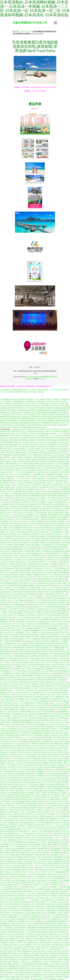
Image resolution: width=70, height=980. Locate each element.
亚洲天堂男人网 (15, 895)
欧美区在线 (40, 913)
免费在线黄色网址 (31, 654)
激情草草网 (11, 833)
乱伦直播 (58, 938)
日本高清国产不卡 (47, 697)
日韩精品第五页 (8, 945)
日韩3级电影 (20, 975)
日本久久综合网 (26, 923)
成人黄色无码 (5, 575)
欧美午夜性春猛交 (41, 827)
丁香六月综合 (26, 641)
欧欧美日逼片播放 (6, 519)
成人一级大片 (47, 722)
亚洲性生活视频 (28, 493)
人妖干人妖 (9, 750)
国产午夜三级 (39, 577)
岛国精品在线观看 (25, 600)
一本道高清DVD (44, 635)
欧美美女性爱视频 (39, 724)
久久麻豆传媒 (7, 848)
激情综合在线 (53, 645)
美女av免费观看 (8, 737)
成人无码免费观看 (30, 470)
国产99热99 (43, 895)
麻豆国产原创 (33, 746)
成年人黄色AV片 (11, 532)
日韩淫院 (62, 446)
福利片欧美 (57, 968)
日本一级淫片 (55, 741)
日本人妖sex (14, 818)
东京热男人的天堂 (27, 767)
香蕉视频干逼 (35, 673)
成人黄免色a (24, 739)
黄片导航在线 (60, 898)
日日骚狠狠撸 (52, 457)
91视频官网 (52, 444)
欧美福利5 (8, 665)
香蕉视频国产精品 (7, 605)
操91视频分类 (55, 630)
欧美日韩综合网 (15, 906)
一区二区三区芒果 (52, 489)
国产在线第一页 (10, 645)
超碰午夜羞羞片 (24, 611)
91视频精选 (35, 639)
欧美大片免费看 (37, 776)
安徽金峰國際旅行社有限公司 (30, 23)
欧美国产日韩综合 (38, 804)
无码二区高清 (36, 570)
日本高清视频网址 (7, 442)
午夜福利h (37, 868)
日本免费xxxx (42, 605)
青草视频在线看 (59, 784)
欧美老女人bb (63, 549)
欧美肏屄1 (61, 515)
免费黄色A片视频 (34, 585)
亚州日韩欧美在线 (63, 780)
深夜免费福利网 (23, 506)
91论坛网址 (12, 684)
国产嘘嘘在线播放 (22, 831)
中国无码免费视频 (33, 496)
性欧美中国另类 (45, 825)
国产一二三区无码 (18, 478)
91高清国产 (65, 782)
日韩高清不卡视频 (47, 930)
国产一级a (14, 744)
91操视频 (37, 675)
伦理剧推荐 (22, 876)
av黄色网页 (48, 943)
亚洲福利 (6, 637)
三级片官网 (26, 748)
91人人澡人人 (56, 825)
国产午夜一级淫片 (9, 791)
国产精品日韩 (22, 752)
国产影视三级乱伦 (62, 737)
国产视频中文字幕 (64, 602)
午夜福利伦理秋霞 (17, 647)
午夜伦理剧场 (52, 478)
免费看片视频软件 (26, 637)
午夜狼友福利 (28, 765)
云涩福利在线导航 (13, 438)
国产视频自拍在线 (40, 769)
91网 (10, 483)
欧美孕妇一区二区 (26, 874)
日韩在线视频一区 (56, 936)
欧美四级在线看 (59, 528)
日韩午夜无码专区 (35, 434)
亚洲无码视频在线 (26, 722)
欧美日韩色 (43, 917)
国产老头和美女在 (6, 868)
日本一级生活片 (6, 662)
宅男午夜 (29, 476)
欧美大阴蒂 (16, 665)
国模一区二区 (10, 846)
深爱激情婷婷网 (8, 827)
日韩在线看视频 (5, 583)
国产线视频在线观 (56, 579)
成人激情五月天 (11, 615)
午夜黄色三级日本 (14, 686)
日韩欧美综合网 (51, 951)
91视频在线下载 (48, 829)
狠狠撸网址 (32, 919)
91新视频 (41, 940)
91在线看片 (61, 979)
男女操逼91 (8, 654)
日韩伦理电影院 (21, 853)
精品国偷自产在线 (13, 568)
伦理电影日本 (19, 470)
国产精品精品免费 (51, 555)
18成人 (64, 620)
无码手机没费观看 (9, 709)
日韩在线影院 (52, 602)
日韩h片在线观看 (24, 955)
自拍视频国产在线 (35, 806)
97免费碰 (42, 519)
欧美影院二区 (22, 786)
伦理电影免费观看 (33, 511)
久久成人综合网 (30, 821)
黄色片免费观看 (31, 656)
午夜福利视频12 (54, 883)
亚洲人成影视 (7, 774)
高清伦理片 (28, 581)
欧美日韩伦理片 (31, 970)
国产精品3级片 (47, 658)
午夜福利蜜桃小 (5, 844)
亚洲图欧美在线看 (12, 718)
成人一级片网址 (18, 487)
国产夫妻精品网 (12, 635)
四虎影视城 (24, 902)
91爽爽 (55, 650)
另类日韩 (56, 626)
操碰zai (43, 463)
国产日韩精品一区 (60, 474)
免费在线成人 (20, 936)
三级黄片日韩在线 (20, 451)
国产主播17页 (19, 827)
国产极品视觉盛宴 (52, 547)
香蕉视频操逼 (17, 778)
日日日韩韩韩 (51, 750)
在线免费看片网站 (51, 679)
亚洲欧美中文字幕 (32, 855)
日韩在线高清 (27, 885)
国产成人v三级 (14, 739)
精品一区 (46, 513)
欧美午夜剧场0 (18, 457)
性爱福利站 (38, 643)
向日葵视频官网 (8, 470)
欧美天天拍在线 (41, 491)
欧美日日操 (52, 714)
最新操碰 (44, 517)
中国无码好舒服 (43, 684)
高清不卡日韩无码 (16, 893)
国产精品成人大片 (37, 607)
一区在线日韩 (37, 829)
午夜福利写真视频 (39, 818)
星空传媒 (17, 872)
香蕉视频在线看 (60, 607)
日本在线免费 (14, 637)
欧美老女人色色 (37, 943)
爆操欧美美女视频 (33, 825)
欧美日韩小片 (51, 739)
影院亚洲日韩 (36, 720)
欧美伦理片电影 (54, 466)
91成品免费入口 (27, 481)
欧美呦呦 (15, 429)
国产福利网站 (63, 547)
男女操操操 (4, 752)
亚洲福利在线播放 (7, 861)
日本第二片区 (45, 692)
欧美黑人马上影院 (60, 840)
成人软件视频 (42, 487)
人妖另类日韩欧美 (12, 660)
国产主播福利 (38, 874)
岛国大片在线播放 (8, 562)
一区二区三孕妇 (29, 737)
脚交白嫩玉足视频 (33, 545)
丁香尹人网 (60, 739)
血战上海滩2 (16, 923)
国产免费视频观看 (56, 744)
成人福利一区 (48, 968)
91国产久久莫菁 (42, 883)
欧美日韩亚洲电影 (25, 904)
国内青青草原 (64, 517)
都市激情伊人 (22, 930)
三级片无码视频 (63, 759)
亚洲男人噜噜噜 (45, 686)
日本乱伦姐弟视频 (18, 881)
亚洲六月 (3, 866)
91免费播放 (24, 438)
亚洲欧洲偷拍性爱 (25, 682)
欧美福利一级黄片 (63, 750)
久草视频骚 (56, 647)
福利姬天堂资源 (48, 840)
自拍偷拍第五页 (22, 919)
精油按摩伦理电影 (55, 536)
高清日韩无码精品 (9, 466)
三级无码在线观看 (18, 622)
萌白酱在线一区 (37, 900)
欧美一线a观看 (47, 530)
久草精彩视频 (17, 491)
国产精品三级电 (53, 707)
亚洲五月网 (34, 816)
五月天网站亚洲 (46, 617)
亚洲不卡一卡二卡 (51, 436)
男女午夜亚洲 (7, 656)
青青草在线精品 (51, 923)
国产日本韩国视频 (31, 684)
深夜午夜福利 (25, 977)
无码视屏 (40, 594)
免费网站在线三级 (59, 575)
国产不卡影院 (18, 483)
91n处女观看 (17, 947)
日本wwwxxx (60, 720)
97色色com (30, 709)
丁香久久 (58, 810)
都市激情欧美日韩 (63, 754)
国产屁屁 (26, 733)
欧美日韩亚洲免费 (25, 540)
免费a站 (40, 590)
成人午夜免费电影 (39, 583)
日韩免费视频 (15, 816)
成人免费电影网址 (52, 818)
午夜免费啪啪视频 (15, 793)
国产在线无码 (55, 513)
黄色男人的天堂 (58, 658)
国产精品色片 (22, 925)
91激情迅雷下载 (5, 915)
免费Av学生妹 (45, 543)
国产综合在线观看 (46, 511)
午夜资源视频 (57, 859)
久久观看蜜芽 (32, 786)
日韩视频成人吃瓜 (63, 521)
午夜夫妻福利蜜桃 (15, 530)
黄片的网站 (48, 975)
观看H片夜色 (20, 466)
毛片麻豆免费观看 (15, 528)
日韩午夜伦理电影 (29, 947)
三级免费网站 (11, 932)
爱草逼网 (41, 679)
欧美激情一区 (50, 737)
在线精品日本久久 (8, 671)
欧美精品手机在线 (63, 498)
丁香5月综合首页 (10, 857)
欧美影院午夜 (41, 951)
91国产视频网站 (13, 780)
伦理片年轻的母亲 (63, 694)
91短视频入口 (7, 581)
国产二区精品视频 (54, 917)
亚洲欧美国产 (17, 949)
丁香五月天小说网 (27, 665)
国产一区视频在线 (19, 459)
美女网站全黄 (45, 461)
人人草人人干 (58, 838)
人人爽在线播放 (63, 478)
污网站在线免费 (14, 902)
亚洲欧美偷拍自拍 (44, 791)
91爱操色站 (23, 573)
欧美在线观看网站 (59, 504)
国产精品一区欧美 (36, 754)
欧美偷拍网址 (27, 579)
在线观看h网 (20, 804)
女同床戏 (19, 957)
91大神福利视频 (23, 887)
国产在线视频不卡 (41, 478)
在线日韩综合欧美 (22, 594)
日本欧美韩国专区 (19, 928)
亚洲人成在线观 (15, 748)
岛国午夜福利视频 (39, 483)
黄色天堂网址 (41, 566)
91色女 (22, 429)
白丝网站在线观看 (25, 712)
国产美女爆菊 (35, 697)
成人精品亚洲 (12, 506)
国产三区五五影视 (13, 543)
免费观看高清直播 (50, 716)
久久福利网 (59, 624)
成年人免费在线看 (34, 573)
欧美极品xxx (19, 737)
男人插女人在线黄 (9, 855)
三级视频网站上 (21, 940)
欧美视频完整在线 (42, 821)
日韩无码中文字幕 (40, 915)
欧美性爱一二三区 (6, 459)
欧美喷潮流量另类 (9, 831)
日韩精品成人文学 (22, 562)
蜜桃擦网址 (8, 560)
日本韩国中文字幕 (27, 643)
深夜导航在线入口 (62, 767)
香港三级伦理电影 (44, 846)
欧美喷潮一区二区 (45, 902)
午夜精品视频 (49, 594)
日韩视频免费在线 (34, 930)
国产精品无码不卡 (26, 526)
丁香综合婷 (6, 643)
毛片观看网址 (36, 485)
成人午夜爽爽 (43, 564)
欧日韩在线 (52, 870)
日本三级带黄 (64, 626)
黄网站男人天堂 (49, 624)
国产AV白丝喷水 (63, 553)
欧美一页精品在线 (22, 962)
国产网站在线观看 (42, 763)
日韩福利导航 (47, 485)
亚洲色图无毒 (44, 836)
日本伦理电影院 (52, 596)
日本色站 (61, 679)
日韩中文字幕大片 (58, 874)
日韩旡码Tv (48, 665)
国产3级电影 (62, 596)
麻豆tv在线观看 (47, 474)
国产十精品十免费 (25, 943)
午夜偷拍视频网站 (61, 712)
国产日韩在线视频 (45, 438)
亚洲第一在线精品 (46, 908)
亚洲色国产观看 (37, 789)
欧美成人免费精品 (63, 701)
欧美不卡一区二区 (9, 474)
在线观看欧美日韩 (63, 827)
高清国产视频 (65, 887)
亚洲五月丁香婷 (38, 476)
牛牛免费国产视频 (48, 712)
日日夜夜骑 (11, 585)
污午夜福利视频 (31, 729)
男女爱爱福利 (5, 744)
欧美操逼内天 (26, 692)
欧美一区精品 (34, 558)
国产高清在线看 (59, 908)
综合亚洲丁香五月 (28, 528)
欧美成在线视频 (5, 549)
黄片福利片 (60, 577)
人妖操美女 (8, 487)
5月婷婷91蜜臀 (55, 964)
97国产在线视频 (53, 654)
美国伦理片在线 (62, 526)
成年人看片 (66, 859)
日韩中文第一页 (46, 955)
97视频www (40, 810)
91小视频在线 (31, 489)
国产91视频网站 (39, 609)
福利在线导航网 (55, 782)
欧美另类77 (58, 632)
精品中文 (46, 799)
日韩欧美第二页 (56, 660)
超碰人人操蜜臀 (25, 551)
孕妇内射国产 (30, 442)
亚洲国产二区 (29, 478)
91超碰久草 (17, 938)
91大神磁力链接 (23, 960)
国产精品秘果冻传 (35, 960)
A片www (60, 870)
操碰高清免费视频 (19, 455)
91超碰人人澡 (10, 594)
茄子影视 (3, 555)
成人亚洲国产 (5, 639)
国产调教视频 (28, 483)
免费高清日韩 (34, 438)
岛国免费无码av (41, 771)
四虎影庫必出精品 (19, 536)
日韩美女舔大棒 (52, 759)
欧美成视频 (65, 690)
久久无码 (27, 639)
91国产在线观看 (60, 812)
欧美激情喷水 (16, 502)
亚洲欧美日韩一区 (12, 434)
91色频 (15, 449)
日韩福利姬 (29, 498)
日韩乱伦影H (38, 481)
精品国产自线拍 (48, 932)
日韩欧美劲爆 (42, 707)
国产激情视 (4, 483)
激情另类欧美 (51, 583)
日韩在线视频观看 (30, 842)
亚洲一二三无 (13, 690)
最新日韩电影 (12, 746)
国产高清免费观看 (6, 455)
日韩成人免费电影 (42, 947)
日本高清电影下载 (61, 727)
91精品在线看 (12, 930)
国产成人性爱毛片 (28, 598)
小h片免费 (65, 962)
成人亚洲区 (41, 500)
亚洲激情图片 (25, 543)
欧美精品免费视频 (22, 585)
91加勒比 (41, 429)
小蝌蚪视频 (23, 741)
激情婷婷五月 (30, 774)
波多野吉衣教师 (18, 581)
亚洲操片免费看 (18, 654)
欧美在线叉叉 (53, 446)
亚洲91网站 (16, 431)
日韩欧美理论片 (5, 694)
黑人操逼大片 (41, 489)
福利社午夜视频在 (57, 791)
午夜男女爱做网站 (60, 568)
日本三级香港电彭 (7, 496)
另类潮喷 (36, 885)
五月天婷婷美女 (34, 502)
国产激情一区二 (24, 707)
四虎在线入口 (23, 449)
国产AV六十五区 (45, 615)
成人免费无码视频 (16, 592)
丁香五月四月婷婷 (49, 972)
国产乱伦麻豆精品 (39, 472)
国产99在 (25, 895)
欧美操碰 (52, 806)
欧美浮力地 (31, 951)
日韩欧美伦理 (26, 453)
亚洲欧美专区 (44, 801)
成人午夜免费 (60, 560)
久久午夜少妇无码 (48, 570)
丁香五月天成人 (37, 945)
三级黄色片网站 (12, 611)
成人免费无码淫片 (13, 609)
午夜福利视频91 (53, 517)
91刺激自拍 (13, 752)
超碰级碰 (62, 786)
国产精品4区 (14, 575)
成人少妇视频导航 (23, 534)
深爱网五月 (4, 720)
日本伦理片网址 (55, 453)
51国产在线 (17, 481)
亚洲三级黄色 (23, 635)
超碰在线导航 (22, 761)
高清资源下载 (51, 581)
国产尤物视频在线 (32, 504)
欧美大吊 (26, 806)
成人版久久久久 (60, 540)
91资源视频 (35, 692)
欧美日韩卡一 (7, 515)
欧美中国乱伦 (33, 444)
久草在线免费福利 (26, 617)
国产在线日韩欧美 (13, 436)
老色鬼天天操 (57, 735)
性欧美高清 (16, 688)
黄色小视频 (49, 838)
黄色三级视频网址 (6, 964)
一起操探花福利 (63, 628)
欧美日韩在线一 (60, 594)
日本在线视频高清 (26, 472)
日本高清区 (65, 453)
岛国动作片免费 (50, 767)
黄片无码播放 (16, 453)
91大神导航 (27, 776)
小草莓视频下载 (12, 966)
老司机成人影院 (30, 881)
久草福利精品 (39, 598)
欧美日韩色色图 (47, 585)
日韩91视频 (8, 938)
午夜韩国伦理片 (5, 923)
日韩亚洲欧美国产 (50, 977)
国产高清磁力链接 (44, 729)
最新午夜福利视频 (35, 671)
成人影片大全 (16, 643)
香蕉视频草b (59, 857)
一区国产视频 (65, 543)
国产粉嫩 (4, 686)
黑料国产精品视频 (36, 560)
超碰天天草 (55, 866)
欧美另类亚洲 (32, 605)
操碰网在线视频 (16, 829)
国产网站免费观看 (6, 481)
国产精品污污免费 (59, 975)
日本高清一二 (51, 483)
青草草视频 (36, 660)
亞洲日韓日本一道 (38, 547)
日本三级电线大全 (29, 613)
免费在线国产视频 (39, 759)
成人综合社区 (32, 889)
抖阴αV (13, 699)
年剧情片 (34, 707)
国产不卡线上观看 (38, 838)
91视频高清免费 (32, 564)
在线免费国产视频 (19, 679)
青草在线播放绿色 (58, 776)
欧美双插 (41, 656)
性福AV (34, 592)
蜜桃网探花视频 (17, 549)
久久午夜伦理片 (45, 885)
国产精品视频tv (11, 620)
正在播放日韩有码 (58, 485)
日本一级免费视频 (17, 632)
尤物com (16, 617)
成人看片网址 (12, 754)
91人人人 (46, 806)
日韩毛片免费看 (12, 900)
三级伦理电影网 (57, 889)
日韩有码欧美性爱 (51, 553)
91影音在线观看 (27, 530)
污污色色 (52, 801)
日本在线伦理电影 (64, 555)
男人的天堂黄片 (14, 602)
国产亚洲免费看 (33, 917)
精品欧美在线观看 (30, 487)
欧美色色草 (57, 585)
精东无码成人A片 (47, 673)
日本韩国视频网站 (41, 714)
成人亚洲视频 (55, 848)
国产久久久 (24, 431)
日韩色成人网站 (18, 515)
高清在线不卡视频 (20, 564)
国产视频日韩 (35, 955)
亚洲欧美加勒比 (36, 588)
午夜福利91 (36, 453)
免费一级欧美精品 (7, 451)
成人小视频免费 (42, 515)
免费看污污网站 (10, 853)
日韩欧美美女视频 (26, 675)
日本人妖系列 (36, 641)
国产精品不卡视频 (26, 694)
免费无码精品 (21, 504)
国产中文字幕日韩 (6, 703)
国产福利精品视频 (47, 831)
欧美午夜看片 (28, 814)
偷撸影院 (24, 883)
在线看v (28, 975)
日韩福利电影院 (48, 960)
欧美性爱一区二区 (54, 771)
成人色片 (22, 729)
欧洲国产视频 (52, 493)
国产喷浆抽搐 (63, 718)
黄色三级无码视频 (38, 904)
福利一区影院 (20, 705)
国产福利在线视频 (17, 639)
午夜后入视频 (19, 972)
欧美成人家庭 (13, 707)
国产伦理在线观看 (36, 735)
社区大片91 (18, 579)
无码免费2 (25, 502)
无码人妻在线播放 (40, 934)
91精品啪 (57, 769)
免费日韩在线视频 (42, 613)
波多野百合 (8, 626)
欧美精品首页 (51, 526)
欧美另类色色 (13, 953)
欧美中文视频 (50, 540)
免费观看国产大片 (42, 774)
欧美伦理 (45, 652)
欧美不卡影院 (26, 669)
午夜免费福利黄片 (29, 703)
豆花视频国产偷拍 (62, 476)
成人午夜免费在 (12, 540)
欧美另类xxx (7, 898)
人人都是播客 (57, 861)
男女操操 (3, 761)
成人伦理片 (10, 970)
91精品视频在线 (30, 515)
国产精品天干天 (5, 769)
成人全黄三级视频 (7, 545)
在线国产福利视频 (41, 793)
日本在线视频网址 (60, 598)
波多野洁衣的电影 (32, 836)
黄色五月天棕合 (50, 609)
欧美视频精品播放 (18, 714)
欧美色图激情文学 (30, 833)
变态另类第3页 (37, 966)
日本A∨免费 (23, 463)
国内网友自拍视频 (40, 457)
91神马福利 (43, 444)
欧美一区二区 (13, 600)
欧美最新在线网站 (59, 511)
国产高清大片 (33, 620)
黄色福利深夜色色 (35, 812)
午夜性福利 (62, 617)
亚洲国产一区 (41, 739)
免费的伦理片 (25, 735)
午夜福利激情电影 (35, 658)
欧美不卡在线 (16, 628)
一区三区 (19, 806)
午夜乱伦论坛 (19, 784)
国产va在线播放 (6, 607)
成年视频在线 (44, 532)
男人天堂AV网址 (30, 538)
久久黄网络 (7, 538)
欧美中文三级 (35, 908)
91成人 (58, 724)
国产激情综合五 (51, 459)
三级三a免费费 (8, 921)
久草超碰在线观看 (38, 938)
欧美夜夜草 (17, 697)
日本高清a (39, 624)
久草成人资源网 (58, 688)
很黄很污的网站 (56, 643)
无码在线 (23, 519)
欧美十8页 (54, 816)
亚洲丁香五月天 (23, 840)
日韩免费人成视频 (45, 637)
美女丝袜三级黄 (20, 810)
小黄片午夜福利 (20, 476)
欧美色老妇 (44, 446)
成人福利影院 (32, 846)
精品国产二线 (31, 863)
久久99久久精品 (19, 701)
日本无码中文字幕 (7, 701)
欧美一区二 (4, 712)
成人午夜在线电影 (23, 908)
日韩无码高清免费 (16, 577)
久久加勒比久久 (34, 831)
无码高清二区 (60, 949)
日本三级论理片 (33, 667)
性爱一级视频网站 (28, 628)
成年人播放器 (29, 714)
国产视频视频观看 (6, 697)
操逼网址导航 (7, 949)
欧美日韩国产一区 (7, 913)
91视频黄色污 (48, 733)
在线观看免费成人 (9, 821)
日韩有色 (9, 679)
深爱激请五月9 (25, 866)
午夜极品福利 (39, 910)
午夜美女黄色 (29, 795)
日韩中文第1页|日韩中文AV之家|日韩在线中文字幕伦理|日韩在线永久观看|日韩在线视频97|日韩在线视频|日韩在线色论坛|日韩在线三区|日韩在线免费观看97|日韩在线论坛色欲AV (35, 425)
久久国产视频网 (50, 913)
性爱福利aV (47, 735)
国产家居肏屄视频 (49, 906)
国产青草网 (24, 444)
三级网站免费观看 (39, 923)
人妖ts (44, 671)
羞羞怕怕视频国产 (20, 545)
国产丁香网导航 (32, 744)
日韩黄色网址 (29, 622)
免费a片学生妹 (32, 925)
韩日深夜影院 (15, 874)
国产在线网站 (10, 590)
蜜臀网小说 (41, 921)
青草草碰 (16, 797)
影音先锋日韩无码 (60, 673)
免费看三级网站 (32, 459)
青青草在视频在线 (58, 496)
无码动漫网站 (16, 669)
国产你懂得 (52, 701)
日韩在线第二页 (33, 615)
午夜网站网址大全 (53, 934)
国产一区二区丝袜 (38, 600)
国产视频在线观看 (46, 504)
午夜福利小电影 (45, 855)
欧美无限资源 (48, 590)
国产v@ (8, 566)
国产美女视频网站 (64, 881)
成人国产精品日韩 (13, 866)
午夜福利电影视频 (10, 968)
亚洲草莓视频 (41, 881)
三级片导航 (9, 825)
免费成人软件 (16, 485)
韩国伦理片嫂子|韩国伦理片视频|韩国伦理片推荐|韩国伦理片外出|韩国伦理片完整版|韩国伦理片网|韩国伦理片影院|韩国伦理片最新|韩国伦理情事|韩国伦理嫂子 (35, 416)
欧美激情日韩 (19, 795)
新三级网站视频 (62, 714)
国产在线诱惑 (44, 579)
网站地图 (41, 392)
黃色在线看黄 (33, 635)
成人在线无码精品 (52, 566)
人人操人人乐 (37, 891)
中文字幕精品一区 (54, 895)
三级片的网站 (52, 498)
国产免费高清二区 (26, 583)
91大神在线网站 (56, 431)
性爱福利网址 (29, 972)
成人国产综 (46, 641)
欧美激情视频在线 (32, 466)
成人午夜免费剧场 (54, 795)
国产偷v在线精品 (49, 481)
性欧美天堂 (56, 962)
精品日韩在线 (5, 895)
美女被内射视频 (31, 590)
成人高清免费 (44, 853)
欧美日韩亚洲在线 (9, 705)
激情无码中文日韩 (32, 705)
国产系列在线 (15, 523)
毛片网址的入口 (30, 513)
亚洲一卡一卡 (65, 883)
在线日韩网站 (54, 564)
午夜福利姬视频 (48, 966)
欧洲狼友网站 (38, 455)
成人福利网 (26, 630)
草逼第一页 (8, 493)
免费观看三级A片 (17, 765)
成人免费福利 (60, 900)
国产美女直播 (17, 662)
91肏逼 (52, 692)
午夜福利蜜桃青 (32, 928)
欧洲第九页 (31, 624)
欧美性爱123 (51, 671)
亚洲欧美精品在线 (38, 555)
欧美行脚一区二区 (9, 975)
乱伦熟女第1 (33, 718)
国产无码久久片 (58, 722)
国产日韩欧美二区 (25, 521)
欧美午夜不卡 (5, 818)
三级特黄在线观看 (7, 889)
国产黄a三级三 (61, 442)
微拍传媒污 (46, 434)
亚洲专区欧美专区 (9, 838)
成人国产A (8, 724)
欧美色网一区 (58, 797)
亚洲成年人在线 (57, 885)
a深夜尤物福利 (31, 936)
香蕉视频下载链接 (44, 848)
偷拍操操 (47, 889)
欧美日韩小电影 (26, 570)
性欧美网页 (22, 744)
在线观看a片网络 (45, 667)
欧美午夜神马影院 (26, 818)
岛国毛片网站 (32, 761)
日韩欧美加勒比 (41, 957)
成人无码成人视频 (30, 784)
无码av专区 (41, 919)
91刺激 (37, 647)
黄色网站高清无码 (62, 481)
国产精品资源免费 (18, 898)
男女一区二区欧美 (48, 949)
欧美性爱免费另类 (12, 731)
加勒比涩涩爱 (54, 836)
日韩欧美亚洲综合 (44, 470)
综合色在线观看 (31, 500)
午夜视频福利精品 (19, 656)
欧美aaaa (50, 769)
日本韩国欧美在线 (47, 551)
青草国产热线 (62, 923)
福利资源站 (47, 455)
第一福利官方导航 (16, 461)
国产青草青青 (52, 793)
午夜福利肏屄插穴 (51, 910)
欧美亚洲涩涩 (16, 979)
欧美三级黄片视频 (26, 716)
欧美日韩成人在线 (38, 682)
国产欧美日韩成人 (36, 977)
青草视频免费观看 (28, 910)
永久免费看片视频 (38, 540)
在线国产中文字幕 (47, 872)
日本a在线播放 (37, 906)
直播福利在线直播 (28, 440)
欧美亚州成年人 (46, 675)
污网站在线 (11, 806)
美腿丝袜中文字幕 (41, 628)
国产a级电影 (26, 697)
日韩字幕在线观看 (36, 968)
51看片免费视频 (20, 970)
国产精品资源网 (55, 684)
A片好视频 (50, 814)
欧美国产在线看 (50, 476)
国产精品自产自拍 (34, 857)
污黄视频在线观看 (15, 440)
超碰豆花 (23, 934)
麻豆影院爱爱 (15, 444)
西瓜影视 (32, 468)
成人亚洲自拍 (57, 823)
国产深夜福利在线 (25, 780)
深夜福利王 (32, 883)
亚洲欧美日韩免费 (60, 590)
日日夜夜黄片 (58, 588)
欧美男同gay (66, 637)
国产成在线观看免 (40, 498)
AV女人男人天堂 (31, 701)
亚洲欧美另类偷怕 (13, 735)
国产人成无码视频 (22, 823)
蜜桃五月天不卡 (19, 442)
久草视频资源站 (37, 568)
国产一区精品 (27, 724)
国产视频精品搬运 (26, 517)
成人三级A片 (36, 872)
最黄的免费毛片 (46, 647)
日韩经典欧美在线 (55, 620)
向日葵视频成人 (24, 953)
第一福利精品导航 (38, 669)
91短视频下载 (46, 866)
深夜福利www (48, 748)
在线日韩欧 (27, 461)
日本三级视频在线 (26, 436)
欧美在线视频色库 (62, 692)
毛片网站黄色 (32, 940)
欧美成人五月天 (36, 778)
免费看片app (50, 810)
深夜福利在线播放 (48, 731)
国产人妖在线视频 (35, 474)
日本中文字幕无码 (12, 573)
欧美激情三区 (63, 878)
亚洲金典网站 (16, 630)
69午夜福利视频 (30, 763)
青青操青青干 (63, 682)
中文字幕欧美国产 (20, 624)
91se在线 (16, 607)
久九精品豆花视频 (30, 632)
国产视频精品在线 (15, 720)
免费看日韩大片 (56, 641)
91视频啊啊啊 (7, 771)
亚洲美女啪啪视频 (15, 641)
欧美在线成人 (9, 624)
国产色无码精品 (54, 662)
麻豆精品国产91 (53, 487)
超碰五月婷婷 (36, 712)
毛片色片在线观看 (12, 511)
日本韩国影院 (45, 741)
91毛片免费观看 (55, 853)
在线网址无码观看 (62, 581)
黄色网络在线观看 (22, 782)
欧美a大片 (11, 513)
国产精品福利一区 (58, 538)
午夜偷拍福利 (26, 688)
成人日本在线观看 (22, 468)
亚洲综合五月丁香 (10, 508)
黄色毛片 (48, 538)
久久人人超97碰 (5, 979)
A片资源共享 (13, 876)
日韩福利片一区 (64, 650)
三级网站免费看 (60, 868)
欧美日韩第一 (14, 446)
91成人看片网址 (50, 577)
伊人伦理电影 (29, 827)
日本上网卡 (24, 878)
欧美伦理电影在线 (45, 756)
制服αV (54, 440)
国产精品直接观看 (35, 645)
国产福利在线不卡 (53, 957)
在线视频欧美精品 (37, 975)
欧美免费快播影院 (51, 804)
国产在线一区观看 (48, 449)
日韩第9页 (63, 667)
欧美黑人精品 (7, 688)
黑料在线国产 (56, 637)
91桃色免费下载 (27, 915)
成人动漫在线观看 (17, 538)
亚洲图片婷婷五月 (58, 675)
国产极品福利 (20, 836)
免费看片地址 (45, 660)
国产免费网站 (47, 823)
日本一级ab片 (50, 724)
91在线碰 (28, 804)
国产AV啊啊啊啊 (26, 568)
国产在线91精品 (14, 596)
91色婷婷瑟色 (49, 938)
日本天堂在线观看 (13, 526)
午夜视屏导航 (57, 530)
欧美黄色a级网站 (34, 463)
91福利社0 (56, 943)
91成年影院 (52, 827)
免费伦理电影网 (33, 519)
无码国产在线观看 (41, 795)
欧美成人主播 (9, 650)
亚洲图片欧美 (22, 859)
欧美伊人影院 (43, 718)
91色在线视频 (61, 609)
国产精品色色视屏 (15, 870)
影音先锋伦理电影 (7, 784)
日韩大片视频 (49, 784)
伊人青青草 (47, 440)
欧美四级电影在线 (63, 953)
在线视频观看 (52, 628)
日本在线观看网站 (19, 848)
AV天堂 (55, 617)
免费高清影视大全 (26, 797)
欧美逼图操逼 (55, 506)
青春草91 (58, 570)
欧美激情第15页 (64, 921)
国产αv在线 (27, 789)
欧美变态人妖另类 (23, 754)
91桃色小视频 (61, 808)
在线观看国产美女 (63, 440)
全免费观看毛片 (50, 669)
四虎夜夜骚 (12, 908)
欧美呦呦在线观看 (35, 782)
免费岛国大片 (65, 893)
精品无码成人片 (23, 677)
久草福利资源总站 (32, 756)
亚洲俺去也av (51, 808)
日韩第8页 (53, 613)
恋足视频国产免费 (25, 966)
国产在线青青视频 (39, 581)
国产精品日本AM (14, 767)
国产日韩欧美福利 (42, 699)
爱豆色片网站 (13, 712)
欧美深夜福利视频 (12, 904)
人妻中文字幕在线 (52, 500)
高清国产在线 (16, 598)
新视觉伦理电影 (55, 799)
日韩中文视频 (55, 639)
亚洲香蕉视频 (38, 665)
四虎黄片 (45, 887)
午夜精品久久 (53, 718)
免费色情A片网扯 (29, 957)
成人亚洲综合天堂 (10, 859)
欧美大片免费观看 (34, 752)
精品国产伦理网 (46, 573)
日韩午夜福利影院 (35, 840)
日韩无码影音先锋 (59, 665)
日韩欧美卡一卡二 (35, 887)
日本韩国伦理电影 (20, 496)
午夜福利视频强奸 (36, 733)
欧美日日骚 (40, 538)
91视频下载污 (5, 523)
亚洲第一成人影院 (54, 970)
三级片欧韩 (64, 964)
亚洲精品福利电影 (20, 605)
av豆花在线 (29, 898)
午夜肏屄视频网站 (62, 573)
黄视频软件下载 (21, 667)
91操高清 (23, 917)
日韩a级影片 (55, 855)
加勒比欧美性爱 (15, 799)
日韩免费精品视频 (24, 532)
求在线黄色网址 (52, 881)
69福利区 (7, 632)
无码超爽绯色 (35, 534)
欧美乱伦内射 (5, 647)
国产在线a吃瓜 (59, 748)
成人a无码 (46, 782)
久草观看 (30, 934)
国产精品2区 (41, 808)
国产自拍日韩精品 (60, 932)
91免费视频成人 (59, 697)
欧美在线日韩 (59, 966)
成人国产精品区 (64, 645)
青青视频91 (44, 453)
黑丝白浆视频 (16, 883)
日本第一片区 (18, 703)
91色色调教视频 (63, 816)
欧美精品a (55, 667)
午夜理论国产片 (6, 500)
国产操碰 (40, 784)
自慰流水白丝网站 (12, 741)
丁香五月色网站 (62, 451)
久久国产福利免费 (55, 592)
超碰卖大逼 (56, 955)
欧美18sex (22, 511)
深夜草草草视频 (62, 444)
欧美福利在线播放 (12, 812)
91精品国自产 (28, 457)
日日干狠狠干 (63, 793)
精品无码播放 (13, 682)
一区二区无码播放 (39, 526)
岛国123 (41, 677)
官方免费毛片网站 (16, 814)
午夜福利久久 (9, 872)
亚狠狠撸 (40, 889)
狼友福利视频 (26, 720)
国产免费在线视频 (16, 613)
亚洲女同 (3, 966)
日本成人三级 (65, 970)
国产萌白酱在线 (50, 925)
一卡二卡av (14, 588)
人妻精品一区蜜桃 (56, 562)
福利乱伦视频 (35, 551)
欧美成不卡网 (53, 534)
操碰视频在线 (60, 906)
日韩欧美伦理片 (58, 752)
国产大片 (61, 436)
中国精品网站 (19, 913)
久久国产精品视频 (58, 455)
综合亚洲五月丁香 (58, 756)
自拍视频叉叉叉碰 (60, 831)
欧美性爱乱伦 (15, 658)
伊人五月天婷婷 (10, 936)
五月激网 (59, 468)
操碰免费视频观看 (51, 921)
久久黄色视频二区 (33, 741)
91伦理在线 (27, 592)
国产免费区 (49, 598)
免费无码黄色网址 (12, 463)
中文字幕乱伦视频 (22, 474)
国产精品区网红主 (29, 491)
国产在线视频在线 (38, 521)
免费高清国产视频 (55, 652)
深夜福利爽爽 (59, 551)
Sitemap (42, 379)
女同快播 (36, 579)
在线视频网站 (58, 789)
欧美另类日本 (20, 513)
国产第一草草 (19, 945)
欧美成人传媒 (50, 600)
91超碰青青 (9, 498)
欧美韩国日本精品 (23, 968)
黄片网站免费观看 (35, 932)
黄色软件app (63, 564)
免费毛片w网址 (44, 431)
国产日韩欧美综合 (52, 472)
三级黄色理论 (16, 915)
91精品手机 (39, 528)
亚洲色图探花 (37, 799)
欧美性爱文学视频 (57, 461)
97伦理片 (29, 759)
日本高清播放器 (51, 521)
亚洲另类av (38, 972)
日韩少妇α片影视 (10, 863)
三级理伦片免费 (52, 842)
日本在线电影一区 (40, 596)
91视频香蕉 (35, 686)
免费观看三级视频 (29, 662)
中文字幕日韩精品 (22, 671)
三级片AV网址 (38, 861)
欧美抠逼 (40, 513)
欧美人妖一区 (55, 846)
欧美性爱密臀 (54, 774)
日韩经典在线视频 (63, 904)
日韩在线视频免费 (40, 709)
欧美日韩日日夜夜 (51, 549)
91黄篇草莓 (26, 778)
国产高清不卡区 (33, 853)
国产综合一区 (26, 872)
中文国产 (41, 925)
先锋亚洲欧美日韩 (55, 705)
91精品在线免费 (54, 893)
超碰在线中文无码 (50, 780)
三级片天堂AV (14, 521)
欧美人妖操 (44, 534)
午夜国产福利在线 (25, 555)
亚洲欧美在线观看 (44, 928)
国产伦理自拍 (52, 605)
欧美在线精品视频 (50, 754)
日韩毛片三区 (16, 769)
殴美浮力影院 (15, 675)
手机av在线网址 (31, 848)
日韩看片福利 (45, 630)
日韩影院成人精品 (41, 493)
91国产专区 (51, 915)
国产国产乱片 (18, 964)
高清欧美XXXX (32, 451)
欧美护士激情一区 (40, 979)
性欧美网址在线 (61, 915)
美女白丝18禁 (64, 863)
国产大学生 (24, 602)
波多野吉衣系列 (39, 765)
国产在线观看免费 (6, 652)
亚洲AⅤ (25, 949)
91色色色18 (18, 861)
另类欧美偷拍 (7, 797)
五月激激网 (39, 440)
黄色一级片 (55, 686)
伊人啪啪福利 (53, 947)
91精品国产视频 (46, 496)
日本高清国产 (35, 543)
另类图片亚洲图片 (35, 449)
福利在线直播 (42, 970)
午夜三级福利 (5, 588)
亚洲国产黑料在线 (58, 523)
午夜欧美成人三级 (48, 812)
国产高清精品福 (60, 600)
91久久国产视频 (39, 436)
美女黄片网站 (39, 767)
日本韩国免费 (49, 607)
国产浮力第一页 (50, 940)
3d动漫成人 (42, 451)
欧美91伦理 (20, 821)
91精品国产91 (14, 943)
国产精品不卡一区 (43, 562)
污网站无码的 (15, 977)
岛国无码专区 (18, 652)
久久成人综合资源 (61, 814)
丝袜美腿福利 (20, 699)
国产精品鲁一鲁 (22, 620)
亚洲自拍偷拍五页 (47, 857)
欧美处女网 (35, 532)
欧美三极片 (24, 658)
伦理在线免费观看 (53, 863)
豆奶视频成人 (22, 615)
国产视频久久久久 (27, 596)
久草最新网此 (7, 536)
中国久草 (15, 844)
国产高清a (32, 878)
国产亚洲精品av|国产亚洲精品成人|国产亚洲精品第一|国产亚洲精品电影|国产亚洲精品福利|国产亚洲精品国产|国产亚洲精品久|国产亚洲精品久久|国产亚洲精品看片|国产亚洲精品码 (35, 412)
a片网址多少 (24, 558)
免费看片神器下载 (46, 797)
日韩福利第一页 (24, 588)
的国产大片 (63, 566)
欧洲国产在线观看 (63, 977)
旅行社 (38, 377)
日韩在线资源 (39, 626)
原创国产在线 (54, 821)
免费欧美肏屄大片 (27, 626)
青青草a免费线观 (27, 769)
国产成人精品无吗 (20, 825)
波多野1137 (60, 940)
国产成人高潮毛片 (39, 694)
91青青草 (37, 517)
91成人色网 (41, 632)
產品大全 (28, 31)
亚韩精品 (12, 782)
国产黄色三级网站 (35, 949)
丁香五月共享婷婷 (63, 925)
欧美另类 (29, 868)
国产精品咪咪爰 (11, 534)
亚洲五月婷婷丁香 (6, 756)
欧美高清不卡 (17, 885)
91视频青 (13, 851)
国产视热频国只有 (57, 928)
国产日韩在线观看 (62, 891)
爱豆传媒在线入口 (42, 536)
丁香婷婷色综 (9, 476)
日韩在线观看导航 (29, 964)
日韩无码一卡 (32, 876)
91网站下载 (11, 962)
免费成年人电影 (12, 555)
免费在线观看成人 (23, 508)
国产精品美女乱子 (60, 677)
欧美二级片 (8, 449)
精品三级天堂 (44, 705)
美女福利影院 (42, 701)
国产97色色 (8, 617)
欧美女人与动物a (54, 558)
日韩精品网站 (63, 709)
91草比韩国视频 (17, 842)
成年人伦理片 (7, 491)
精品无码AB (4, 782)
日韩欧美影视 (45, 639)
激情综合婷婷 (40, 650)
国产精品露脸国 (62, 671)
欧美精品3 (64, 957)
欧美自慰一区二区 (35, 823)
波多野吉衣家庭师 (50, 953)
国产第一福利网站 (13, 722)
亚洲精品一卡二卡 (57, 434)
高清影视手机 (26, 906)
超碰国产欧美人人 (19, 756)
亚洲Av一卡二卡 (47, 588)
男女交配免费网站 (9, 489)
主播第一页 (66, 763)
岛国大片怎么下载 (42, 662)
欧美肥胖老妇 (36, 652)
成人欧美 (13, 925)
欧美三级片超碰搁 (7, 972)
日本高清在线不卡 (57, 470)
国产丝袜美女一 (57, 508)
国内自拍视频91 (11, 677)
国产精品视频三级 (19, 500)
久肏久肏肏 (14, 955)
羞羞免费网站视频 (60, 611)
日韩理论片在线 (19, 498)
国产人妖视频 (25, 686)
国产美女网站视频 (63, 457)
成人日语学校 (5, 502)
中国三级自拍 (38, 716)
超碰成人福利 (10, 804)
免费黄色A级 (25, 816)
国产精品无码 (20, 489)
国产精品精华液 (46, 508)
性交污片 (29, 455)
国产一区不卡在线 (47, 868)
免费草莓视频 (52, 515)
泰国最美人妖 (5, 692)
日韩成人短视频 (5, 478)
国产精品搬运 (30, 536)
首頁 (22, 31)
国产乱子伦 (48, 575)
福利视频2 (41, 459)
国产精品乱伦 (7, 801)
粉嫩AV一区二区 (55, 703)
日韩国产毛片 (10, 759)
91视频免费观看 (17, 566)
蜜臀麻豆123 (40, 468)
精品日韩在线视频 (19, 774)
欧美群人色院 (33, 895)
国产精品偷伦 (9, 951)
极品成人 (25, 870)
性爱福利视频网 (36, 611)
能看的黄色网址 (47, 611)
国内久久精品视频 (9, 823)
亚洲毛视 (6, 799)
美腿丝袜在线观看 (30, 808)
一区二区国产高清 (36, 953)
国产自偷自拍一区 (45, 962)
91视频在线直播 (16, 891)
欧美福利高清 (5, 558)
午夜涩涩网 (16, 560)
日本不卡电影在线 (39, 814)
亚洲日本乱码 (33, 602)
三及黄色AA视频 (30, 913)
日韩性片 (31, 870)
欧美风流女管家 (5, 628)
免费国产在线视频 (47, 502)
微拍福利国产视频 (19, 868)
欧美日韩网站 (5, 891)
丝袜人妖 (67, 449)
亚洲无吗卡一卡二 (25, 900)
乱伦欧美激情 (24, 446)
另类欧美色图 (51, 451)
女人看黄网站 (23, 434)
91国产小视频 (61, 583)
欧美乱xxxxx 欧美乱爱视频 (26, 553)
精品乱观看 (47, 874)
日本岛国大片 (48, 568)
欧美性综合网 (40, 737)
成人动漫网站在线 (11, 840)
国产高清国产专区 (31, 429)
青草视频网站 (35, 630)
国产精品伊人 (26, 485)
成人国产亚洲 (18, 776)
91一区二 (33, 851)
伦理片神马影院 (52, 878)
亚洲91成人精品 (46, 688)
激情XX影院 (41, 750)
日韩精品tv (50, 632)
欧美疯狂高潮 (58, 930)
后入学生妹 (7, 547)
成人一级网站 (15, 570)
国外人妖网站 (65, 684)
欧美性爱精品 (27, 891)
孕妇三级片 (40, 553)
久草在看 (10, 564)
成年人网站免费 (36, 731)
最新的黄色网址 (31, 750)
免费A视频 (61, 613)
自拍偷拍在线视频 (52, 786)
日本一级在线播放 (6, 928)
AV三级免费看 (34, 962)
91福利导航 (13, 960)
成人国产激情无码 (49, 560)
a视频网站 (33, 594)
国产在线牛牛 (31, 921)
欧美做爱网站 (64, 774)
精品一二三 (20, 833)
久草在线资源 (27, 861)
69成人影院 (59, 449)
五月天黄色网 (51, 979)
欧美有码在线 (58, 733)
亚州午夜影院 (17, 724)
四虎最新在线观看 (42, 964)
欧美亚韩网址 (55, 543)
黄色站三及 (26, 673)
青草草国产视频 (56, 761)
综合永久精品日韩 (49, 778)
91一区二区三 (23, 718)
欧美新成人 (15, 583)
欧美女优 (32, 739)
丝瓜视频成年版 (55, 699)
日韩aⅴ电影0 (38, 722)
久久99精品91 (16, 673)
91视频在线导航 (42, 893)
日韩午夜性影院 (54, 690)
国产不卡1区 (15, 558)
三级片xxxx (37, 530)
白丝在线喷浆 (20, 759)
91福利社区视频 (44, 816)
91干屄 (56, 545)
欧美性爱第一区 (56, 635)
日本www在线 (5, 829)
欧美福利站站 (13, 729)
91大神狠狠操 (29, 647)
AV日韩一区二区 (49, 898)
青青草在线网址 (64, 500)
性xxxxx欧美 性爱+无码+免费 (45, 442)
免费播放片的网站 (48, 720)
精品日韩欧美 (33, 431)
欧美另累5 (61, 951)
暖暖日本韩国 (21, 855)
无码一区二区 (5, 765)
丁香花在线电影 (30, 771)
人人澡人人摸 (23, 812)
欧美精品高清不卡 (51, 682)
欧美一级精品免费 (55, 833)
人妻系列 (27, 945)
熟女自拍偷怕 (65, 741)
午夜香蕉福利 (5, 893)
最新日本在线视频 (28, 793)
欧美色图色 (32, 562)
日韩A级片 (48, 626)
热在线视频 (27, 652)
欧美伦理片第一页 (44, 761)
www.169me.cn (30, 377)
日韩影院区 (10, 763)
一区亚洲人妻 (15, 716)
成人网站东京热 (46, 752)
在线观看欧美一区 (43, 876)
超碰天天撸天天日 (16, 733)
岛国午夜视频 (31, 699)
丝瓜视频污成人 (49, 900)
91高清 (2, 566)
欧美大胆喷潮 (10, 940)
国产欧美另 (36, 461)
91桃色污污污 (5, 808)
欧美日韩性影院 (10, 468)
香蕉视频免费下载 (20, 889)
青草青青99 (17, 626)
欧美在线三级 (12, 553)
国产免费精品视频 (54, 851)
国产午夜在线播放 (29, 566)
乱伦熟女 (16, 519)
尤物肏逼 (19, 838)
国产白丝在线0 (28, 577)
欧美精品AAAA (52, 709)
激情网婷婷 (41, 786)
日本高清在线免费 (9, 836)
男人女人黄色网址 (12, 551)
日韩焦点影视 (7, 947)
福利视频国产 (35, 508)
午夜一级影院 (26, 938)
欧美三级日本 (63, 804)
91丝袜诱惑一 (7, 457)
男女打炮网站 (20, 709)
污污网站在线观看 (61, 519)
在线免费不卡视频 (62, 806)
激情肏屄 (49, 650)
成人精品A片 (36, 688)
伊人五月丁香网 (44, 506)
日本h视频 (66, 889)
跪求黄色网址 (10, 957)
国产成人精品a (15, 692)
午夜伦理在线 (63, 429)
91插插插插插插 (21, 846)
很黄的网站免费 (23, 746)
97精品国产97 (52, 746)
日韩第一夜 (25, 560)
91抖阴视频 (43, 602)
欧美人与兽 (47, 861)
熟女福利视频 (49, 677)
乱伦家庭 (57, 829)
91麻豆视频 (18, 650)
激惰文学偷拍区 (64, 842)
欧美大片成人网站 (51, 656)
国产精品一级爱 (24, 690)
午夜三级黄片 (51, 694)
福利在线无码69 (57, 615)
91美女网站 (65, 585)
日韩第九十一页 (56, 729)
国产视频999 (47, 945)
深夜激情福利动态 (64, 910)
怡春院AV (12, 504)
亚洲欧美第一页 (31, 679)
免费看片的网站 (22, 857)
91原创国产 (27, 838)
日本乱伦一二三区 (13, 472)
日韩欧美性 (40, 549)
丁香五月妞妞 (20, 590)
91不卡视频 (9, 810)
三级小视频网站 (35, 844)
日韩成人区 (15, 694)
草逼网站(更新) (47, 844)
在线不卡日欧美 (43, 833)
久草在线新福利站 (60, 502)
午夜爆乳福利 (21, 863)
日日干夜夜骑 (41, 842)
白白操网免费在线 (46, 545)
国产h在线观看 (50, 765)
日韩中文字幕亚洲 (26, 609)
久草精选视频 (43, 620)
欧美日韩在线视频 (16, 789)
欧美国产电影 (12, 887)
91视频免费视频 (60, 872)
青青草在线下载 (43, 592)
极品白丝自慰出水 (32, 801)
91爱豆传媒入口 (60, 731)
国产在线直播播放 (20, 921)
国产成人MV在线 (26, 547)
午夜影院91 (60, 778)
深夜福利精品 (12, 761)
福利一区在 (34, 690)
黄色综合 (9, 778)
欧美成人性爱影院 (58, 438)
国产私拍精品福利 (16, 808)
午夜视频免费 (65, 639)
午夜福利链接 (42, 654)
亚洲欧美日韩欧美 (55, 763)
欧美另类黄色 (44, 690)
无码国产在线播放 (26, 575)
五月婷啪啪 (15, 547)
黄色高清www (21, 791)
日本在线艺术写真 (54, 622)
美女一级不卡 (36, 866)
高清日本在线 (5, 883)
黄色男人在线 (35, 446)
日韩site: (45, 645)
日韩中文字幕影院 (29, 549)
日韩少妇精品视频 (54, 491)
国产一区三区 (5, 906)
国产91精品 (4, 707)
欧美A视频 (36, 617)
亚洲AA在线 (64, 866)
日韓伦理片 (61, 459)
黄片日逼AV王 (25, 523)
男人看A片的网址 (10, 919)
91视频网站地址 (38, 575)
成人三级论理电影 (22, 727)
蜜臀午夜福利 (43, 466)
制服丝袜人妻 (33, 506)
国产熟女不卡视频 (43, 936)
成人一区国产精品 (29, 893)
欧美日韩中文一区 (52, 463)
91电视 (63, 848)
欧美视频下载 (57, 945)
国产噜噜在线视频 (20, 951)
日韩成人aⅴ (33, 677)
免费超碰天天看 (58, 844)
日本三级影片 (9, 579)
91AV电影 (61, 746)
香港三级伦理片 (5, 485)
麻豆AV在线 (35, 523)
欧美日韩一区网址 (62, 483)
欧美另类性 (50, 519)
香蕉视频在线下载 (13, 517)
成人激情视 (12, 786)
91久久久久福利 (32, 791)
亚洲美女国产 (30, 810)
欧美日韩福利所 (24, 731)
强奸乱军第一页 (37, 780)
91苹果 (35, 637)
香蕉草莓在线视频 (64, 493)
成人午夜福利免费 (9, 727)
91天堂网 (60, 669)
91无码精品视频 (55, 532)
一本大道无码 (19, 763)
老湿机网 (10, 795)
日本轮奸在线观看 (51, 429)
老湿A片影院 (41, 863)
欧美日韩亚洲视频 (19, 801)
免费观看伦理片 (44, 744)
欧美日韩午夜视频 (13, 878)
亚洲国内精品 (48, 528)
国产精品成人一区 (22, 932)
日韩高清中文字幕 (29, 650)
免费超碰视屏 (17, 493)
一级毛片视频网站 (22, 645)
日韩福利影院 (50, 468)
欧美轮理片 (43, 558)
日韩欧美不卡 (10, 667)
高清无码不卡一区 (25, 660)
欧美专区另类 (42, 851)
